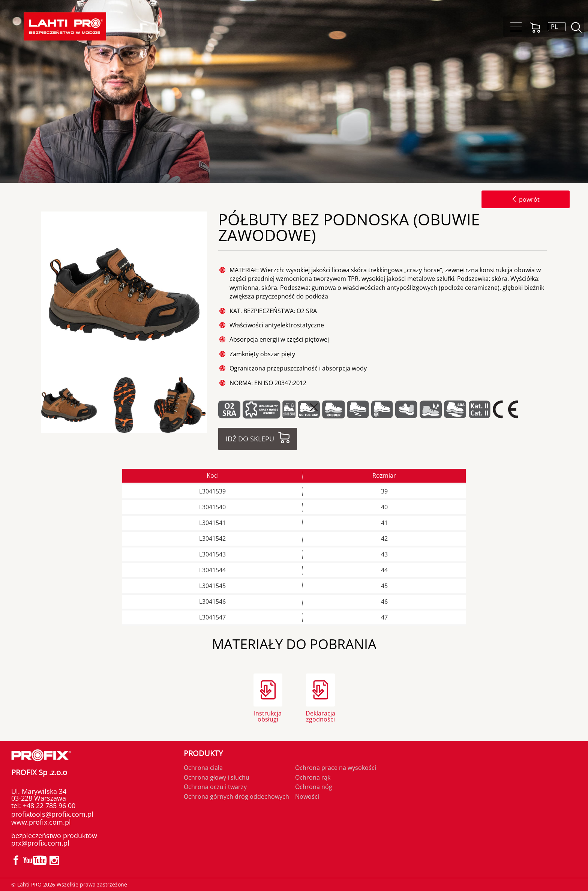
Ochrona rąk (313, 777)
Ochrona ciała (203, 768)
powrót (526, 199)
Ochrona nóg (314, 787)
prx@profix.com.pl (40, 843)
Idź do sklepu (250, 439)
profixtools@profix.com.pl (52, 814)
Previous (39, 405)
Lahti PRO (65, 26)
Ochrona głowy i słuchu (217, 777)
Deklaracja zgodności (320, 716)
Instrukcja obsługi (268, 716)
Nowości (307, 796)
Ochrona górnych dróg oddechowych (236, 796)
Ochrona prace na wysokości (336, 768)
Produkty (203, 753)
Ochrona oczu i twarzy (215, 787)
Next (213, 405)
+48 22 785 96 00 (48, 805)
